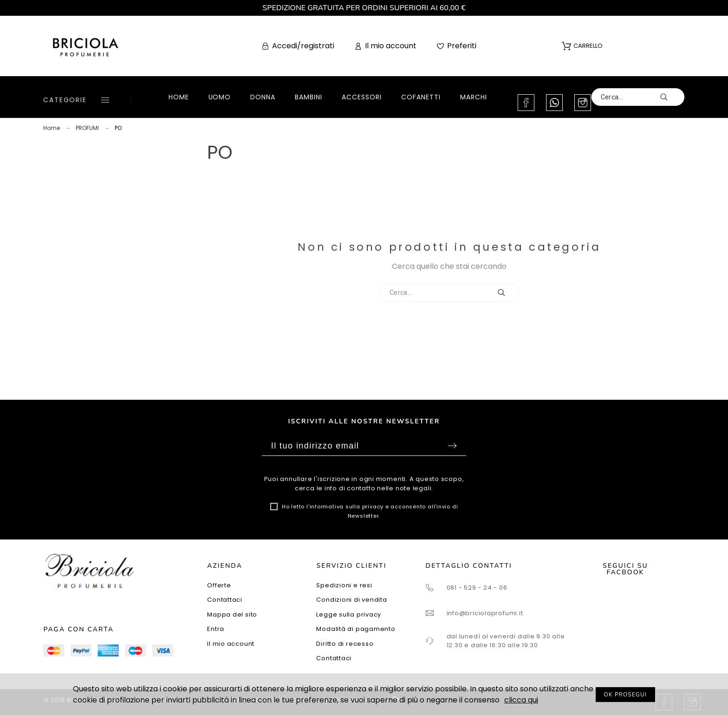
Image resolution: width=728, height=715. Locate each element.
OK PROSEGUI (626, 695)
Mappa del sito (232, 614)
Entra (216, 629)
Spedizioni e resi (344, 585)
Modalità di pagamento (356, 629)
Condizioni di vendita (351, 600)
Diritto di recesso (345, 644)
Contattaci (225, 600)
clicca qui (521, 700)
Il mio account (231, 644)
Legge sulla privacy (349, 614)
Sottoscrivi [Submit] (452, 446)
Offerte (219, 585)
